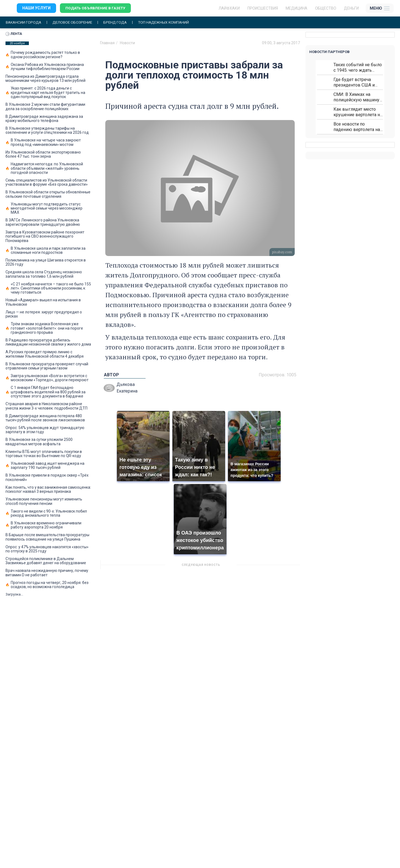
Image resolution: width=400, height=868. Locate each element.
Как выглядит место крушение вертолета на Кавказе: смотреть (358, 112)
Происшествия (263, 8)
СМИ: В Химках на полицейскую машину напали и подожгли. (356, 97)
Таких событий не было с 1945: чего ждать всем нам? (358, 67)
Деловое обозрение (75, 22)
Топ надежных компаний (169, 22)
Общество (326, 8)
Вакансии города (24, 22)
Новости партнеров (329, 52)
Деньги (351, 8)
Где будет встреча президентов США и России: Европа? (354, 82)
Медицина (296, 8)
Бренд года (119, 22)
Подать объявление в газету (96, 8)
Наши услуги (36, 8)
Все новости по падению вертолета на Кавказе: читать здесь (357, 127)
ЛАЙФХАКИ (229, 8)
